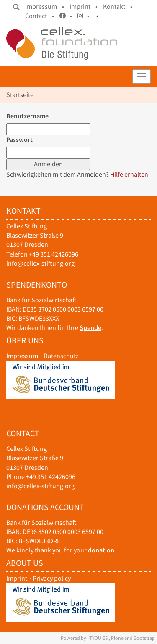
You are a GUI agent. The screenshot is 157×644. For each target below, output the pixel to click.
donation (101, 550)
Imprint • (84, 7)
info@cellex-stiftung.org (40, 263)
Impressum (22, 356)
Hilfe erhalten (129, 174)
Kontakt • (118, 7)
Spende (90, 328)
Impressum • (45, 7)
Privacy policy (52, 578)
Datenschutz (61, 356)
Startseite (20, 95)
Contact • (40, 16)
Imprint (17, 578)
